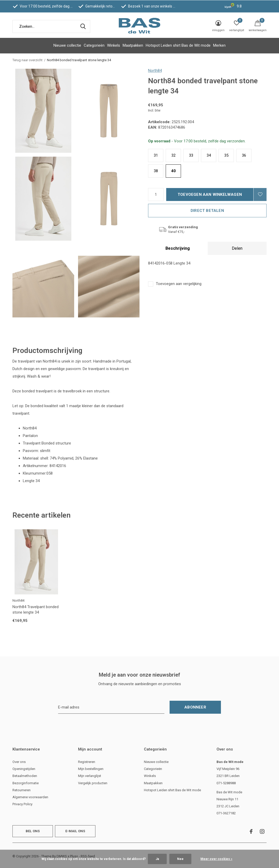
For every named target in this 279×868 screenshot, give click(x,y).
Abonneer (195, 707)
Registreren (87, 762)
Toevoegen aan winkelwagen (210, 195)
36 (244, 155)
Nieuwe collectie (67, 45)
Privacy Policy (22, 804)
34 (209, 155)
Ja (157, 859)
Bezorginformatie (26, 783)
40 (173, 171)
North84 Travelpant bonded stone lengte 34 (36, 610)
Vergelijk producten (93, 783)
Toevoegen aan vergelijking (179, 284)
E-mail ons (75, 831)
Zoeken (83, 26)
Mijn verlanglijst (90, 776)
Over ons (19, 762)
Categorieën (94, 45)
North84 (155, 71)
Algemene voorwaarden (30, 797)
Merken (219, 45)
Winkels (114, 45)
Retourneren (22, 790)
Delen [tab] (237, 248)
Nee (180, 859)
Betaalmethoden (25, 776)
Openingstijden (24, 769)
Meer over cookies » (216, 859)
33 (191, 155)
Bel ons (33, 831)
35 (226, 155)
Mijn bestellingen (91, 769)
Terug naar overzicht (27, 60)
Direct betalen (207, 211)
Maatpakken (133, 45)
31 (156, 155)
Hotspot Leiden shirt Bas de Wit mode (178, 45)
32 (173, 155)
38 (156, 171)
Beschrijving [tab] (178, 248)
